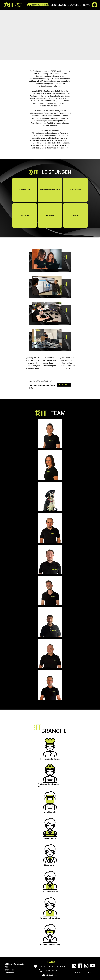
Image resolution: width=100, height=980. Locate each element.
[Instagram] (86, 966)
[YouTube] (93, 966)
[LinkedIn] (74, 966)
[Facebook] (80, 966)
